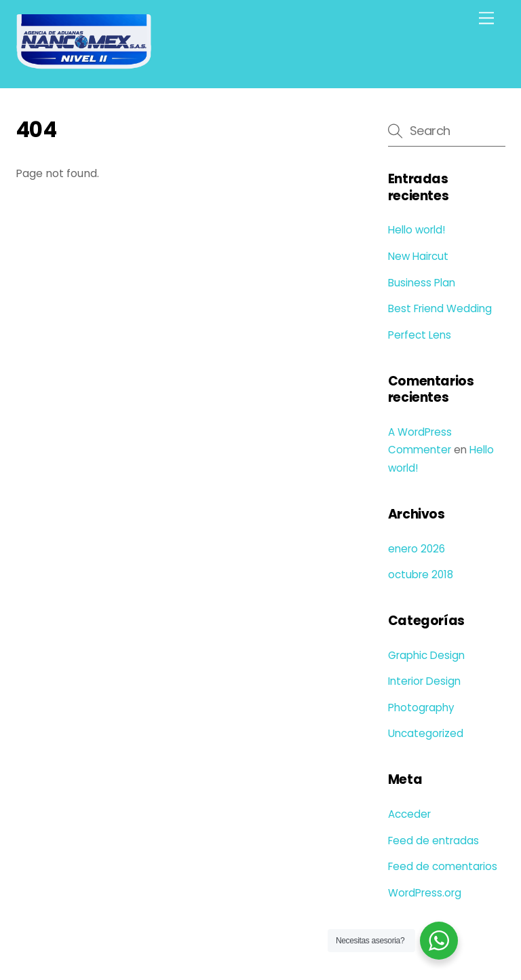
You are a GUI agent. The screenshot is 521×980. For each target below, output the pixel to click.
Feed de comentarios (443, 866)
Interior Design (424, 681)
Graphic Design (426, 655)
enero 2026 (417, 549)
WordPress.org (425, 893)
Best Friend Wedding (440, 308)
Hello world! (417, 230)
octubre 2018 (421, 574)
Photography (421, 708)
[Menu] (486, 19)
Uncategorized (426, 733)
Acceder (409, 814)
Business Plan (422, 283)
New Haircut (418, 256)
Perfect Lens (420, 335)
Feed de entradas (433, 841)
